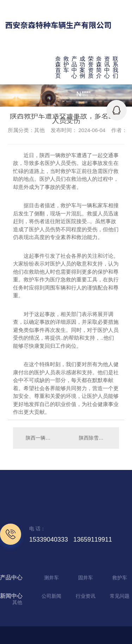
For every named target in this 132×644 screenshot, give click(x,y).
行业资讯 (86, 596)
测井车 (51, 578)
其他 (17, 602)
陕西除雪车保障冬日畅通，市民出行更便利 (95, 438)
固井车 (86, 578)
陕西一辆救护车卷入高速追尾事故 (39, 438)
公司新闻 (51, 596)
